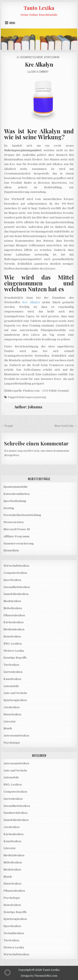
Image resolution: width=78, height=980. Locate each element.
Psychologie (12, 743)
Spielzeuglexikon (15, 700)
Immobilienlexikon (16, 594)
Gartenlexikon (13, 672)
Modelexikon (12, 601)
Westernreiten (14, 522)
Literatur (10, 721)
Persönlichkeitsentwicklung (22, 515)
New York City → (66, 426)
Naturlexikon (12, 714)
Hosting (9, 508)
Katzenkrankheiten (17, 494)
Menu (12, 23)
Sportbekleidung (15, 501)
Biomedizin (11, 550)
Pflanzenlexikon (14, 615)
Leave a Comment (40, 72)
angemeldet (25, 451)
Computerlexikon (15, 573)
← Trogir (7, 426)
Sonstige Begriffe (15, 658)
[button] (7, 972)
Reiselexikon (12, 636)
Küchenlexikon (14, 622)
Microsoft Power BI (17, 529)
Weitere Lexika (14, 651)
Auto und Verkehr (15, 693)
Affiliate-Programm (16, 536)
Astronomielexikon (16, 736)
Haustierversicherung (19, 544)
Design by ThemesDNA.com (39, 976)
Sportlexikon (52, 57)
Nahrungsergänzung (32, 397)
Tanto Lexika (39, 8)
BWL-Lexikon (13, 644)
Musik (8, 728)
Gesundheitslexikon (31, 57)
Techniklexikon (14, 933)
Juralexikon (12, 707)
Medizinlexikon (14, 629)
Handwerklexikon (15, 813)
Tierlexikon (11, 665)
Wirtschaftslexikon (16, 566)
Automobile (11, 686)
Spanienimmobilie (16, 487)
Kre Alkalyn (39, 64)
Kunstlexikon (12, 679)
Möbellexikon (13, 608)
